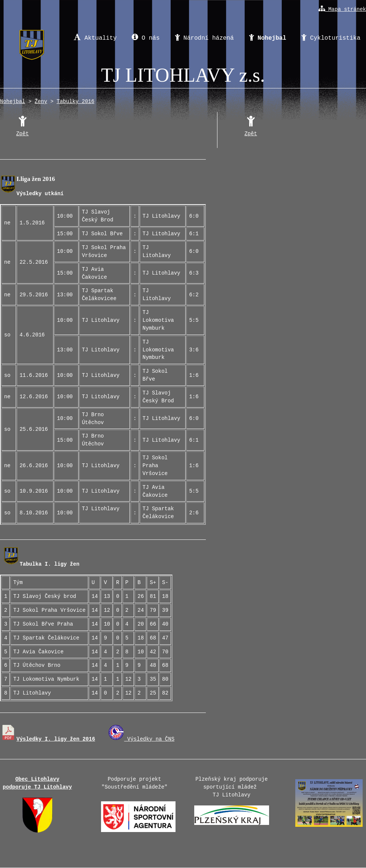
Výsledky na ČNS (141, 739)
